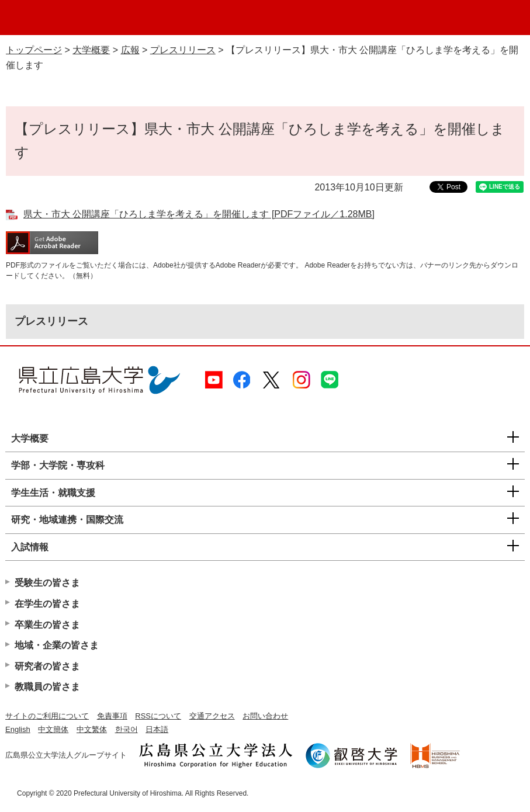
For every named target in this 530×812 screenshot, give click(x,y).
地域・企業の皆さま (57, 645)
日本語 (157, 729)
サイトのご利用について (47, 716)
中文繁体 (92, 729)
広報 (130, 50)
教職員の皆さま (47, 687)
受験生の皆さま (47, 583)
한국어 (127, 729)
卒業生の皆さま (47, 625)
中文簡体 (53, 729)
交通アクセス (212, 716)
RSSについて (158, 716)
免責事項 (112, 716)
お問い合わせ (265, 716)
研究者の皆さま (47, 666)
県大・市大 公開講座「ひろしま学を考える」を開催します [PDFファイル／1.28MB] (199, 214)
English (18, 729)
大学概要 (91, 50)
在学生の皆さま (47, 604)
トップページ (34, 50)
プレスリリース (183, 50)
